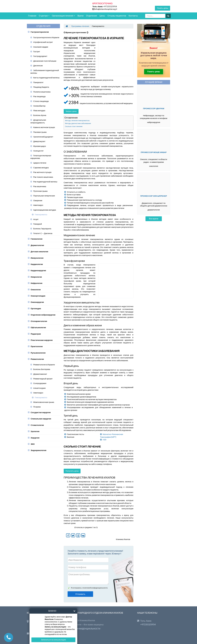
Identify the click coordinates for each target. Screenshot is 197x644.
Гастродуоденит (40, 56)
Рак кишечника (40, 186)
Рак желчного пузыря (42, 172)
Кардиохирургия (38, 270)
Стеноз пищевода (41, 101)
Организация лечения (63, 16)
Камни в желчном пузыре (44, 127)
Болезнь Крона (40, 115)
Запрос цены (71, 111)
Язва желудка (39, 110)
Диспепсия (38, 66)
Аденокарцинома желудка (45, 210)
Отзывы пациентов (117, 16)
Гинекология (37, 239)
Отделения (92, 16)
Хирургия (35, 438)
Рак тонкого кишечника (43, 177)
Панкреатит (38, 82)
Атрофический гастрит (43, 42)
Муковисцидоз (40, 146)
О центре (44, 16)
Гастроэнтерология (40, 32)
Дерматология (37, 245)
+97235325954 (110, 6)
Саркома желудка (41, 168)
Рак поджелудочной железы (45, 182)
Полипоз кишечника (42, 92)
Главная (32, 16)
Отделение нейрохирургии (43, 315)
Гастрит (37, 51)
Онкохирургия (37, 302)
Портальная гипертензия (44, 196)
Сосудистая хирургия (41, 412)
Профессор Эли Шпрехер (154, 196)
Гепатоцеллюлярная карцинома (41, 157)
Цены (102, 16)
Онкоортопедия (38, 296)
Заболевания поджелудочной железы (45, 72)
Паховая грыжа (40, 132)
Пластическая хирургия (42, 340)
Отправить (80, 594)
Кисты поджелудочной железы (46, 78)
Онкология (36, 289)
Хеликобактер (39, 106)
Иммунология (37, 258)
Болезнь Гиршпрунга (42, 229)
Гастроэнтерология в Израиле (46, 37)
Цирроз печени (40, 163)
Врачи (81, 16)
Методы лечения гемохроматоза (77, 120)
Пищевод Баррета (41, 87)
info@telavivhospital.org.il (106, 9)
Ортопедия (36, 308)
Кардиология (37, 264)
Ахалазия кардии (41, 47)
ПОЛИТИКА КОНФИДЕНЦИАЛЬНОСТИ (82, 629)
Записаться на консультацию (53, 640)
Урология (35, 431)
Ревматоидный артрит (43, 379)
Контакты (133, 16)
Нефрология (36, 283)
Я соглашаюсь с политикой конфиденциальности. (89, 588)
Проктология (37, 346)
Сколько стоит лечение (74, 126)
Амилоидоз (38, 205)
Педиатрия (36, 334)
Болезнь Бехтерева (42, 369)
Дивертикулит (39, 141)
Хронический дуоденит (43, 137)
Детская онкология (39, 251)
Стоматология (37, 425)
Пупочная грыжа (40, 191)
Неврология (36, 277)
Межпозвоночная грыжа (44, 402)
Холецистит (38, 151)
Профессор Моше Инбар (154, 152)
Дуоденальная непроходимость (38, 121)
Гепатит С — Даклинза (43, 233)
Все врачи (154, 219)
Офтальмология (38, 327)
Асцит (36, 219)
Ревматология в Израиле (44, 365)
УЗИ (104, 440)
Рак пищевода (39, 96)
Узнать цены (163, 8)
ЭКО (33, 444)
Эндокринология (39, 450)
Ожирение (38, 200)
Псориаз (37, 407)
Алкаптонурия (39, 388)
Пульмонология (38, 353)
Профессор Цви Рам (154, 108)
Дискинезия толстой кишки (45, 61)
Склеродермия (40, 383)
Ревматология (37, 359)
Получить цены (72, 471)
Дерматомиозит (40, 374)
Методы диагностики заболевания (78, 123)
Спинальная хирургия (41, 419)
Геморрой (38, 224)
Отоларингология (39, 321)
